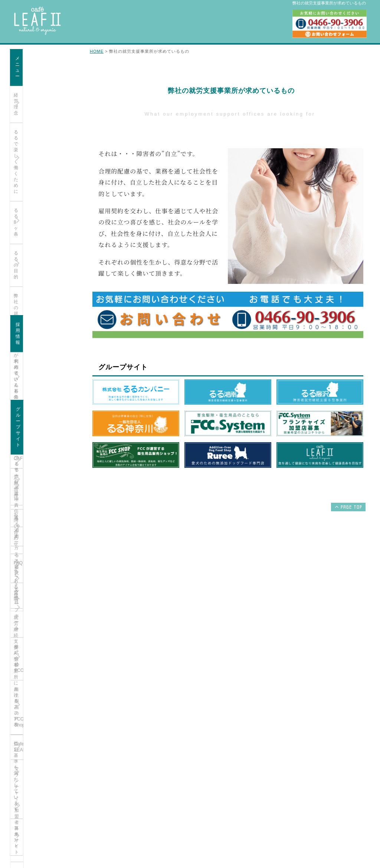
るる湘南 (23, 474)
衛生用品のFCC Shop (35, 550)
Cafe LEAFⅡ (27, 569)
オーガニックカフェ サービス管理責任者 (41, 386)
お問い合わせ (27, 235)
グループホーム (29, 512)
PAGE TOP (348, 507)
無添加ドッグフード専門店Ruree (40, 615)
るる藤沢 (23, 493)
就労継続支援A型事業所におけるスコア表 (42, 276)
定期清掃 (23, 216)
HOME (97, 51)
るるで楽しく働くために (38, 96)
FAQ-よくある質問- (33, 254)
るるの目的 (25, 134)
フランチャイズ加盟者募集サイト (43, 590)
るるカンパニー (29, 455)
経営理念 (23, 77)
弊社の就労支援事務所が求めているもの (43, 156)
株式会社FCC (27, 531)
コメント (23, 317)
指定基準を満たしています (40, 298)
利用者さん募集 (29, 364)
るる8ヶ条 (24, 115)
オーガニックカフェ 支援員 (41, 408)
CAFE (20, 197)
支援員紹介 (25, 178)
